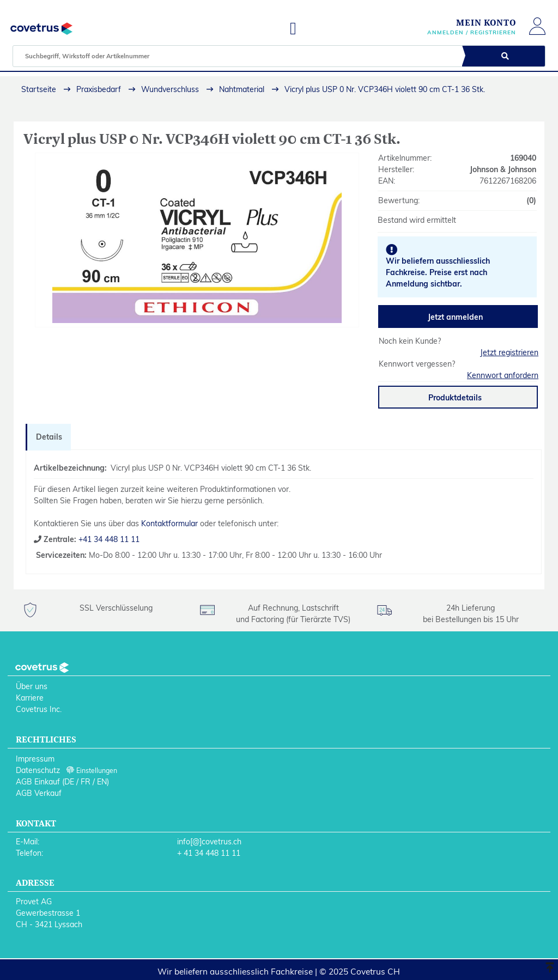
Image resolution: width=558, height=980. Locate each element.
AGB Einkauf (38, 782)
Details (49, 437)
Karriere (30, 698)
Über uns (32, 686)
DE (69, 782)
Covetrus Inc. (39, 709)
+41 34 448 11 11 (108, 539)
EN (102, 782)
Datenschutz (38, 770)
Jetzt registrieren (509, 352)
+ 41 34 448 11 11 (209, 853)
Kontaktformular (169, 524)
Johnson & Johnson (503, 169)
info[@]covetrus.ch (209, 842)
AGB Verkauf (39, 793)
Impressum (35, 759)
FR (86, 782)
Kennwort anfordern (503, 375)
